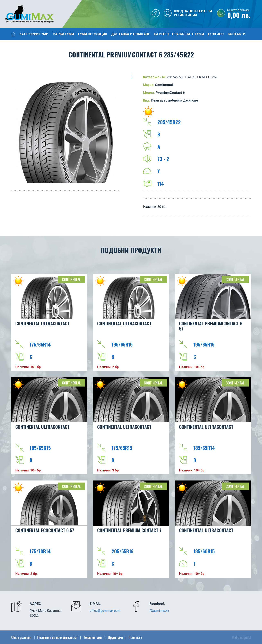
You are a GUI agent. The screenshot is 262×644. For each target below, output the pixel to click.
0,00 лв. (245, 14)
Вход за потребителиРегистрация (193, 13)
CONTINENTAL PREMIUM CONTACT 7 (129, 530)
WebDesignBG (241, 637)
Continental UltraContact (42, 323)
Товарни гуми (93, 637)
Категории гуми (34, 34)
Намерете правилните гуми (179, 34)
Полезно (216, 34)
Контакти (237, 34)
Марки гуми (63, 34)
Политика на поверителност (57, 637)
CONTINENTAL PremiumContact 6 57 (211, 326)
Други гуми (115, 637)
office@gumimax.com (105, 611)
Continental (71, 279)
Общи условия (21, 637)
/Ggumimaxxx (159, 611)
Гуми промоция (93, 34)
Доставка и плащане (130, 34)
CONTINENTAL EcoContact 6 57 (45, 530)
